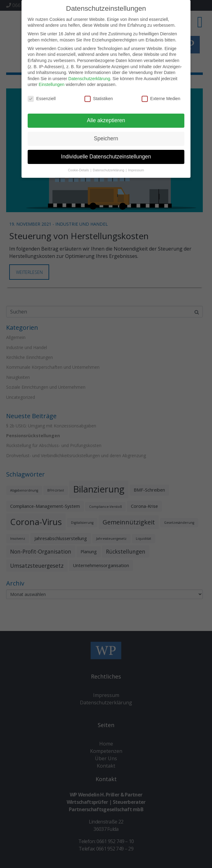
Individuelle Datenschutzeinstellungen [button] (106, 154)
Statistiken (99, 97)
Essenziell (42, 97)
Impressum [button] (136, 168)
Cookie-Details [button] (79, 168)
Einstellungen (52, 82)
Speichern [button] (106, 136)
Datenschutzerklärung (89, 76)
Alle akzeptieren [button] (106, 118)
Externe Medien (161, 97)
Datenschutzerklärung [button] (109, 168)
